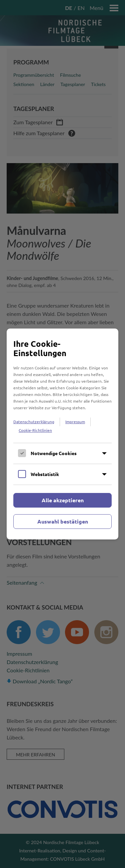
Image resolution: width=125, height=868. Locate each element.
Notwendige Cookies (54, 453)
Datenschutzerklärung (34, 422)
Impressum (75, 422)
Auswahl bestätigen (63, 521)
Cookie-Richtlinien (35, 430)
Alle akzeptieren (63, 500)
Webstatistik (45, 474)
